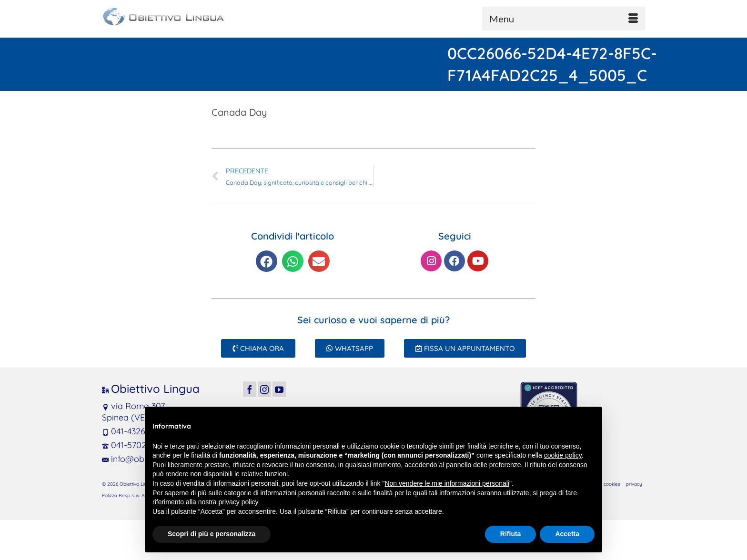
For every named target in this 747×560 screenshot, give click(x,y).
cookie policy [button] (563, 455)
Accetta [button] (567, 534)
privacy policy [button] (238, 502)
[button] (267, 261)
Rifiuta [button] (511, 534)
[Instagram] (264, 389)
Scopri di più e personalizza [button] (212, 534)
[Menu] (564, 19)
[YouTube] (279, 389)
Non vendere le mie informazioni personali (447, 483)
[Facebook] (250, 389)
